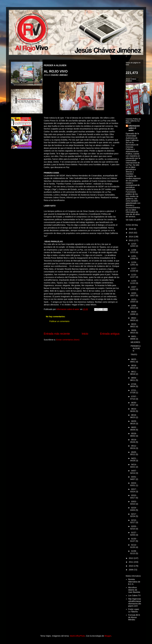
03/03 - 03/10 (134, 503)
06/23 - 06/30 (134, 410)
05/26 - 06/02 (134, 435)
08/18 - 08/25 (134, 367)
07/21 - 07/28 (134, 391)
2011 (131, 562)
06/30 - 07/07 (134, 404)
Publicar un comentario (59, 321)
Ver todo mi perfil (133, 220)
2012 (131, 558)
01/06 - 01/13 (134, 552)
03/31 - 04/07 (134, 478)
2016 (131, 229)
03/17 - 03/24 (134, 490)
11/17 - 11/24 (134, 270)
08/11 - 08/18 (134, 373)
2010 (131, 566)
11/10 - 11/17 (134, 276)
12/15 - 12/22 (134, 245)
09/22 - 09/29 (134, 319)
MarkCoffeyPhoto (77, 636)
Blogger (108, 636)
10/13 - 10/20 (134, 301)
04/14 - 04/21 (134, 466)
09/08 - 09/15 (134, 331)
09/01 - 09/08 (134, 338)
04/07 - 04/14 (134, 472)
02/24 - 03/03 (134, 509)
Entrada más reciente (57, 334)
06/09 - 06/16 (134, 422)
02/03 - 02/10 (134, 528)
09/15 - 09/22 (134, 325)
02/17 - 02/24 (134, 515)
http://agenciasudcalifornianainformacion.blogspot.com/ (135, 602)
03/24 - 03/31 (134, 484)
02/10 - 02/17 (134, 521)
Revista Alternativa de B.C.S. (134, 582)
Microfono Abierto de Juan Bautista (134, 590)
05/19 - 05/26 (134, 441)
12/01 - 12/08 (134, 257)
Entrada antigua (110, 334)
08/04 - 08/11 (134, 379)
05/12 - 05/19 (134, 447)
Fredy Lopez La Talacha (134, 610)
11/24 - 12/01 (134, 263)
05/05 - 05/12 (134, 453)
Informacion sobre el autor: (134, 128)
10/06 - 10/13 (134, 307)
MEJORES (135, 342)
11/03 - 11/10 (134, 282)
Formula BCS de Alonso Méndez (134, 617)
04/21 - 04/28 (134, 460)
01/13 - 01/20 (134, 546)
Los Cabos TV (134, 595)
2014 (131, 237)
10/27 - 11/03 (134, 288)
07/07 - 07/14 (134, 398)
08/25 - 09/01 (134, 360)
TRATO (134, 355)
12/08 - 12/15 (134, 251)
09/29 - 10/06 (134, 313)
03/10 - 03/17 (134, 497)
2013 (131, 240)
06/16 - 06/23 (134, 416)
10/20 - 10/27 (134, 294)
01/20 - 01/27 (134, 540)
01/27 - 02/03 (134, 534)
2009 (131, 570)
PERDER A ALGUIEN (135, 348)
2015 (131, 233)
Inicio (85, 334)
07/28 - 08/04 (134, 385)
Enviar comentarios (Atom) (68, 340)
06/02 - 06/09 (134, 429)
